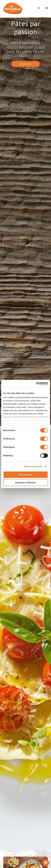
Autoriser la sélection (26, 483)
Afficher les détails (33, 466)
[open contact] (46, 863)
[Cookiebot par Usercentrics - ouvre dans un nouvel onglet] (36, 384)
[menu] (47, 8)
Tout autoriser (26, 475)
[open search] (39, 8)
